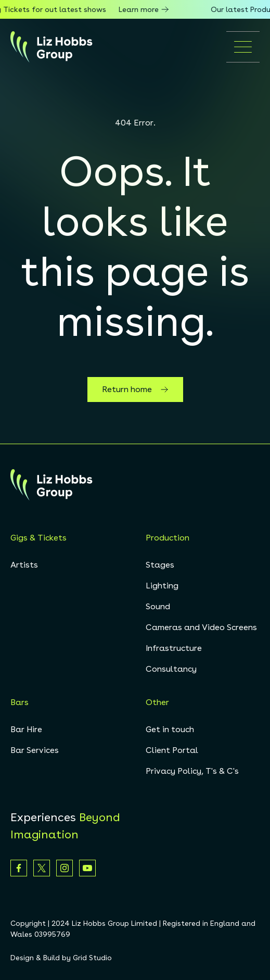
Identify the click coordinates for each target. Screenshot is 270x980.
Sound (158, 606)
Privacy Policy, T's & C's (192, 771)
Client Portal (172, 750)
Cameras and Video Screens (201, 627)
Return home (135, 390)
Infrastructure (174, 648)
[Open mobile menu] (243, 47)
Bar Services (35, 750)
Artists (24, 565)
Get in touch (170, 729)
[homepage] (52, 47)
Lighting (162, 586)
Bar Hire (26, 729)
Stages (160, 565)
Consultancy (171, 669)
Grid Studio (92, 958)
